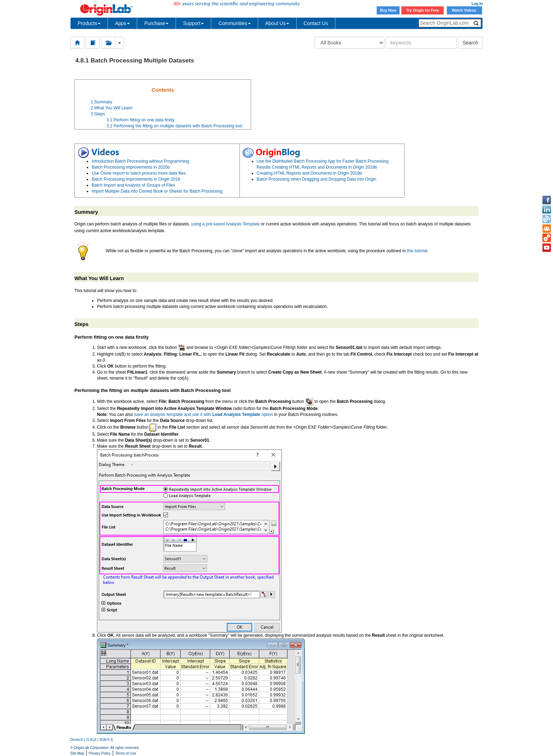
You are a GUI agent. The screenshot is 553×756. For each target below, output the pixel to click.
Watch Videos (464, 10)
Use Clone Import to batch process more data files (139, 173)
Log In (477, 4)
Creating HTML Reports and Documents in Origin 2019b (309, 173)
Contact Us (316, 23)
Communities (235, 23)
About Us (277, 23)
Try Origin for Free (423, 10)
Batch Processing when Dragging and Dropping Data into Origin (317, 179)
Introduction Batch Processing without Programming (140, 161)
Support (193, 23)
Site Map (77, 753)
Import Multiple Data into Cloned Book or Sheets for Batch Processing (157, 191)
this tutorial (417, 251)
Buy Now (388, 10)
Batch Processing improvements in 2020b (131, 167)
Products (89, 23)
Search (470, 43)
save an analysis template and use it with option (203, 415)
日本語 (91, 740)
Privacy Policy (100, 753)
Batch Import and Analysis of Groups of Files (133, 185)
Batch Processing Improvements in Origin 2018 (136, 179)
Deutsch (77, 740)
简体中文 (107, 740)
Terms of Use (126, 753)
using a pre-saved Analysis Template (226, 224)
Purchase (156, 23)
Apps (122, 23)
